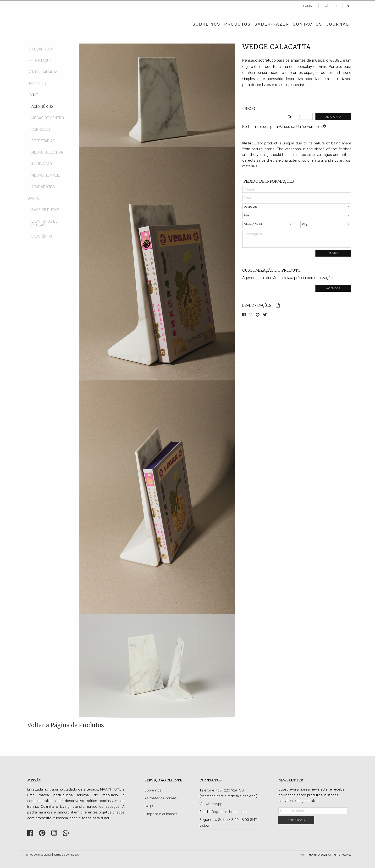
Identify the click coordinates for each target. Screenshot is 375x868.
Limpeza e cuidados (161, 814)
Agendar (333, 288)
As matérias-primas (161, 798)
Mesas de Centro (48, 118)
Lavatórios (42, 237)
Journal (337, 24)
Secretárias (43, 141)
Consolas (41, 129)
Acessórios (42, 107)
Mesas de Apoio (46, 175)
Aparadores (43, 187)
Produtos (237, 24)
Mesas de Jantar (47, 152)
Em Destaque (40, 61)
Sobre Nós (206, 24)
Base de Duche (45, 210)
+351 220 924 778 (230, 790)
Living (33, 95)
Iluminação (42, 164)
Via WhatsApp (211, 804)
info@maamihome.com (228, 812)
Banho (33, 198)
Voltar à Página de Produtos (66, 725)
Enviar (333, 253)
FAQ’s (149, 806)
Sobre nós (153, 790)
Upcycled (37, 84)
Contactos (307, 24)
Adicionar (333, 117)
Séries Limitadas (43, 72)
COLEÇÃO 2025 (40, 49)
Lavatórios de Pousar (44, 223)
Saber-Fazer (272, 24)
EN (347, 6)
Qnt (291, 117)
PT (338, 6)
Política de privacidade (38, 855)
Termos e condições (66, 855)
